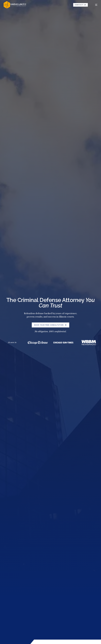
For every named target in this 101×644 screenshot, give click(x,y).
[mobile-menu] (95, 5)
